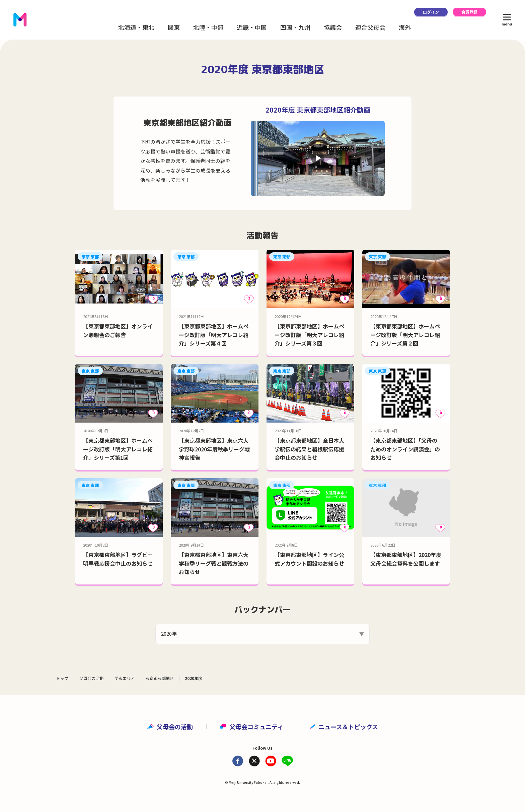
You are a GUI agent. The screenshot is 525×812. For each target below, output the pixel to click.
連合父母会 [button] (370, 27)
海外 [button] (405, 27)
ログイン (431, 12)
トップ (62, 678)
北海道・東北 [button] (136, 27)
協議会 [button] (333, 27)
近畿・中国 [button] (252, 27)
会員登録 (469, 12)
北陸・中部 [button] (208, 27)
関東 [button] (174, 27)
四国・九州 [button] (295, 27)
